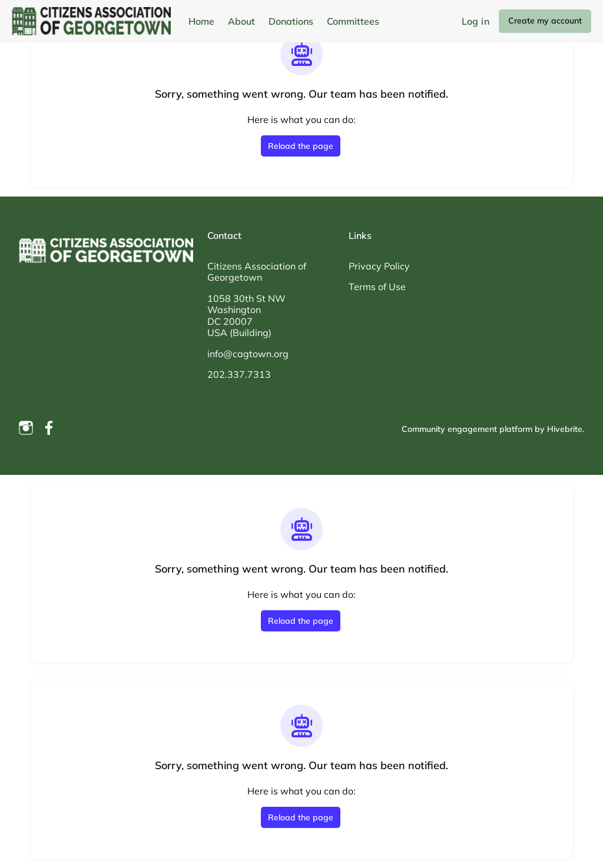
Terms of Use (377, 287)
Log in (476, 21)
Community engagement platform (467, 429)
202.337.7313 (239, 374)
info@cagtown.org (248, 354)
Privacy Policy (379, 266)
